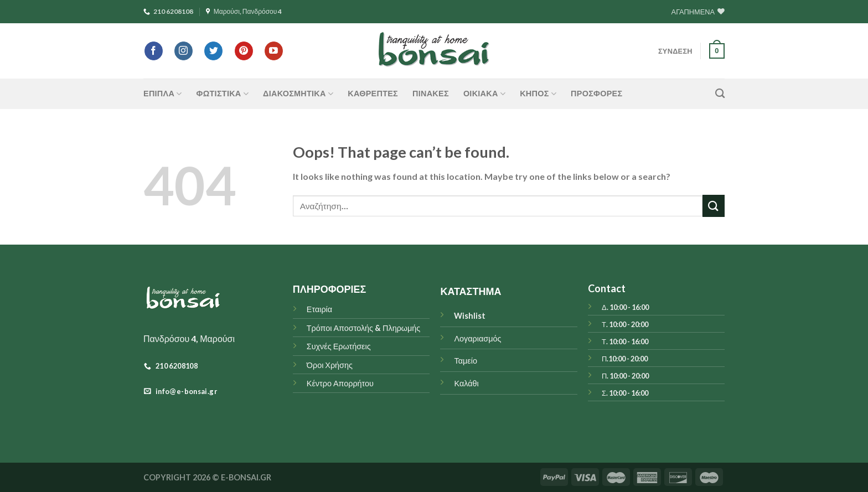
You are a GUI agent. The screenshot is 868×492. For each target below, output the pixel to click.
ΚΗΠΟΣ (538, 94)
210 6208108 (168, 11)
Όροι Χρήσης (330, 365)
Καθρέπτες (373, 93)
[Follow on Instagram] (184, 51)
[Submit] (714, 206)
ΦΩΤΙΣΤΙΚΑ (223, 94)
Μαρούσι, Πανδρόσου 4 (244, 11)
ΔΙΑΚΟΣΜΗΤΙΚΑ (298, 94)
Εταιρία (319, 309)
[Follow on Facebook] (154, 51)
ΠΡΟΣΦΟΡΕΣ (596, 93)
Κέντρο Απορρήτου (340, 383)
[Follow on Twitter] (213, 51)
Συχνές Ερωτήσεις (339, 346)
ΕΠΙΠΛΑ (163, 94)
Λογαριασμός (477, 338)
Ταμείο (465, 361)
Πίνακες (431, 93)
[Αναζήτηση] (720, 94)
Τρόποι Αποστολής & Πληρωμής (364, 328)
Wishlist (470, 316)
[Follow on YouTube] (274, 51)
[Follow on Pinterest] (244, 51)
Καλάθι (466, 383)
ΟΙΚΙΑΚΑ (484, 94)
